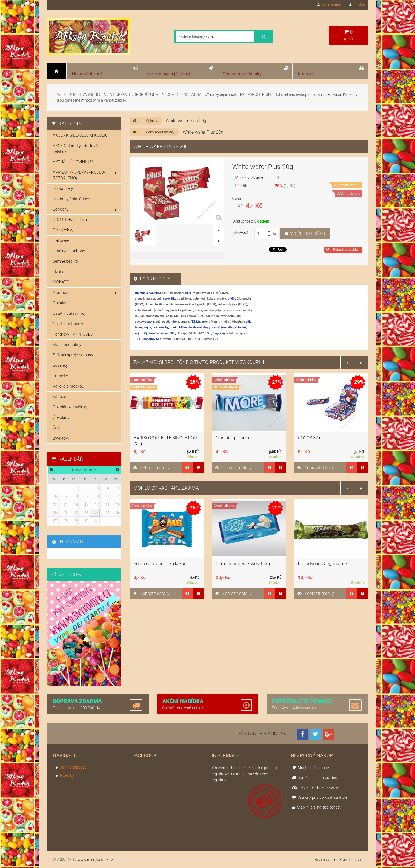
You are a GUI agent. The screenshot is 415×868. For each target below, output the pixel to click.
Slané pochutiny (67, 345)
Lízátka (59, 272)
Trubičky (61, 376)
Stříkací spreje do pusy (73, 355)
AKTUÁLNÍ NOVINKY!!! (73, 162)
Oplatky (152, 121)
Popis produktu (155, 279)
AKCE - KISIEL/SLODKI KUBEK (80, 135)
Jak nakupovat (73, 767)
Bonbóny (85, 209)
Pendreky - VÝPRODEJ (73, 334)
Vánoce (60, 397)
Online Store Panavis (345, 860)
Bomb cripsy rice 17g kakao (160, 564)
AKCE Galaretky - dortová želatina (75, 149)
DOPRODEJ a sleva (70, 220)
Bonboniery (63, 188)
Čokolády (61, 417)
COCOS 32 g (310, 438)
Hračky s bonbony (69, 251)
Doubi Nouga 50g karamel (323, 564)
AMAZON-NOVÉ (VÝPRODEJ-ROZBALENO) (85, 175)
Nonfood (85, 293)
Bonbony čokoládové (71, 199)
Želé (57, 428)
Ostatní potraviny (68, 324)
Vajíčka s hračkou (68, 386)
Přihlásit (357, 5)
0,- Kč (348, 35)
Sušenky (60, 365)
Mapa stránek (330, 5)
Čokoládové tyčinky (160, 132)
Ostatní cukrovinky (69, 313)
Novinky (67, 775)
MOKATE (61, 282)
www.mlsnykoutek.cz (95, 860)
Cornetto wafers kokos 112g (243, 564)
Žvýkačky (61, 438)
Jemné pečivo (65, 261)
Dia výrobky (63, 230)
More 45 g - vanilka (234, 438)
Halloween (62, 240)
